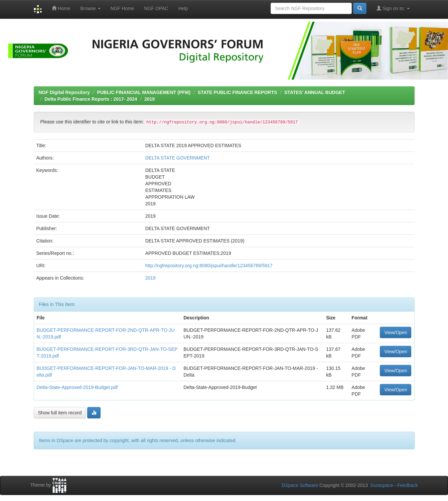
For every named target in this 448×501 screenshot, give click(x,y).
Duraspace (382, 485)
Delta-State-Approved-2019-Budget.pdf (77, 387)
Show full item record (60, 413)
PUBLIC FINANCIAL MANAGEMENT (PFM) (144, 92)
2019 (150, 99)
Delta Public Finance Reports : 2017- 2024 (91, 99)
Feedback (407, 485)
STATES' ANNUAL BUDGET (315, 92)
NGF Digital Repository (64, 92)
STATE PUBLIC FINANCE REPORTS (238, 92)
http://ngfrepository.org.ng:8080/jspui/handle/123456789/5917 (209, 266)
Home (61, 8)
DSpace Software (300, 485)
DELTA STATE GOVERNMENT (178, 158)
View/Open (396, 332)
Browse (90, 8)
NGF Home (122, 8)
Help (183, 8)
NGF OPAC (156, 8)
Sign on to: (393, 8)
